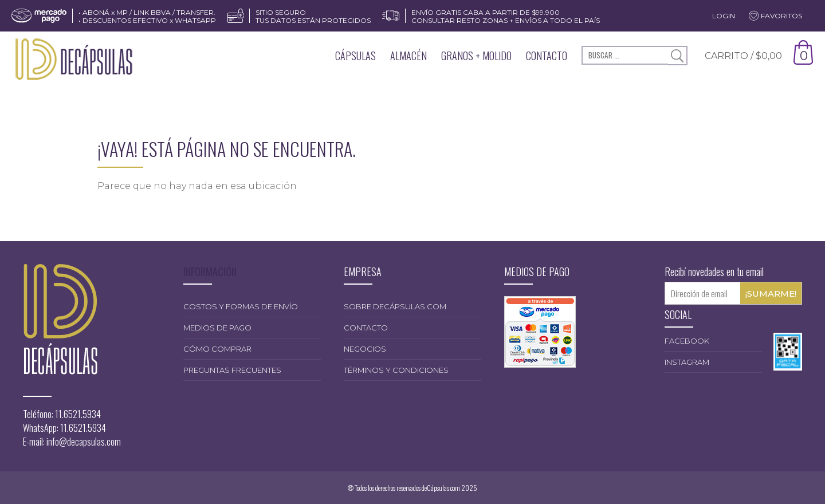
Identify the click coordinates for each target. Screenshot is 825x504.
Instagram (687, 362)
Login (724, 16)
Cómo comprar (217, 349)
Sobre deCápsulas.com (395, 306)
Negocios (365, 349)
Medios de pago (217, 328)
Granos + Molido (476, 56)
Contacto (547, 56)
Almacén (408, 56)
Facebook (687, 341)
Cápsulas (355, 56)
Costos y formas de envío (241, 306)
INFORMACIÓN (210, 271)
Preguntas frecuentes (232, 370)
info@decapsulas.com (84, 442)
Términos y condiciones (396, 370)
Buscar (677, 56)
